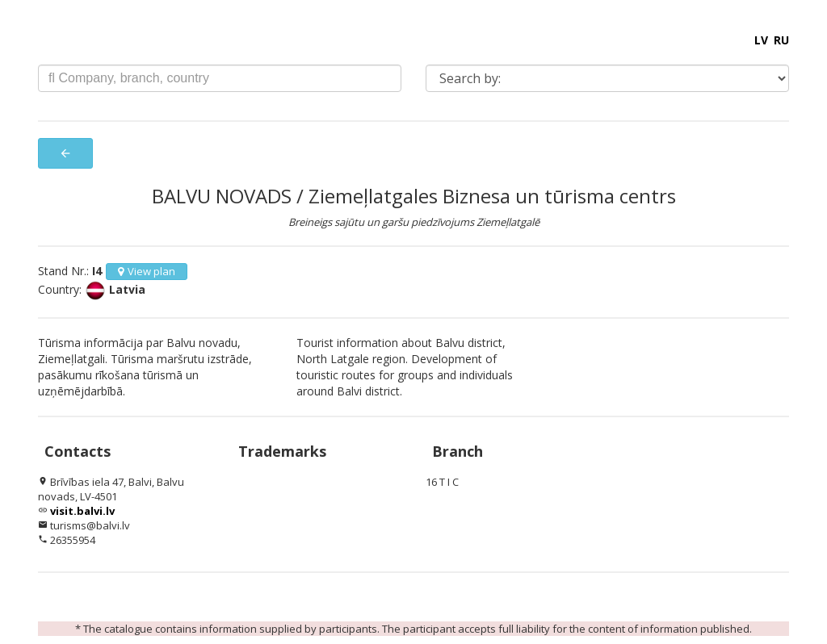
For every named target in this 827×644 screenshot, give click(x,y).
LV (761, 40)
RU (781, 40)
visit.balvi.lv (82, 511)
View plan (147, 271)
